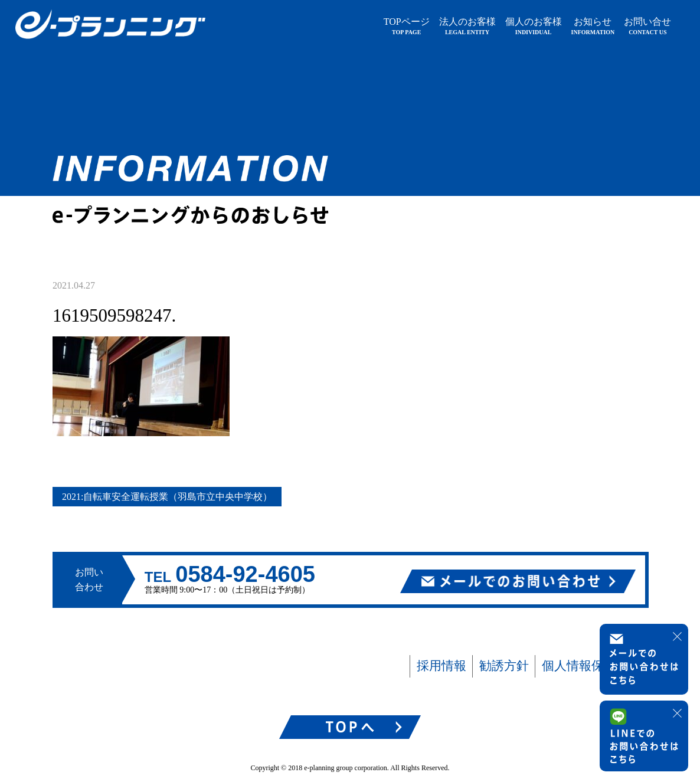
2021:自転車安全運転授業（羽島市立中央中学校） (167, 497)
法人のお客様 (467, 26)
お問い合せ (647, 26)
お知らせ (593, 26)
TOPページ (407, 26)
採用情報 (441, 666)
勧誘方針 (504, 666)
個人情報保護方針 (591, 666)
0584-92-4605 (245, 574)
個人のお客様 (534, 26)
